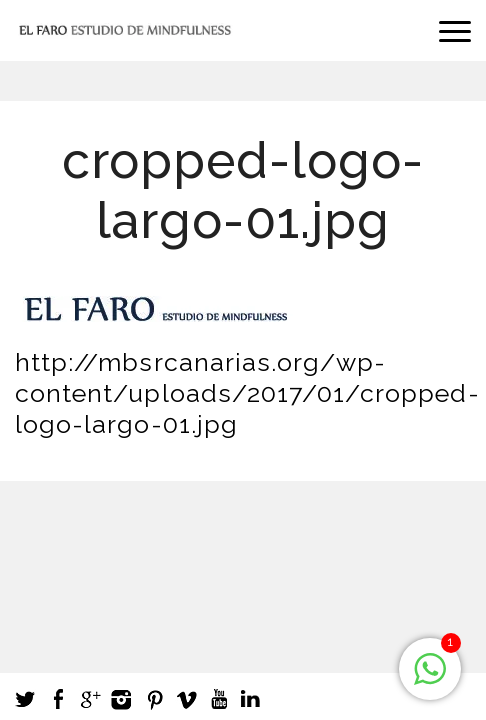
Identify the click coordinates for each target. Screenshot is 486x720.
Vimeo (186, 699)
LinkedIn (250, 699)
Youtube (218, 699)
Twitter (26, 699)
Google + (90, 699)
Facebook (58, 699)
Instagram (122, 699)
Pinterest (154, 699)
